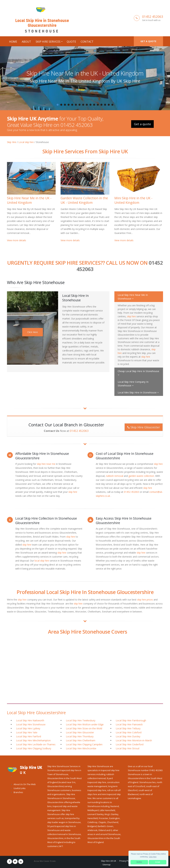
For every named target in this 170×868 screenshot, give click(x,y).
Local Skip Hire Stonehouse (31, 724)
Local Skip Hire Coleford (129, 732)
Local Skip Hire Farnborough (131, 720)
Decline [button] (139, 862)
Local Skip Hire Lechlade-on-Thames (36, 744)
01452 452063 (153, 16)
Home (13, 41)
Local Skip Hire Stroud (127, 748)
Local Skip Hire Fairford (29, 736)
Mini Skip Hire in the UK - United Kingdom (133, 200)
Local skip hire (26, 142)
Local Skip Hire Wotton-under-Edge (85, 724)
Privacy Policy (126, 861)
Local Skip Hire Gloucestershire (36, 712)
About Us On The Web (25, 784)
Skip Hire (12, 142)
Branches (18, 792)
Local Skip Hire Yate (27, 732)
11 (94, 105)
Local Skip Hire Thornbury (80, 736)
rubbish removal (115, 476)
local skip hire (42, 560)
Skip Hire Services (48, 41)
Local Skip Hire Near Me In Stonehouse (133, 296)
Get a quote (148, 41)
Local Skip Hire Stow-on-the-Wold (84, 728)
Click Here (33, 332)
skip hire (131, 316)
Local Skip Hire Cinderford (130, 744)
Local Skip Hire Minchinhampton (33, 740)
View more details (17, 240)
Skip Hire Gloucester (144, 427)
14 (105, 105)
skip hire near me (46, 464)
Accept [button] (158, 862)
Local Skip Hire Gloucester (80, 732)
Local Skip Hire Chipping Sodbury (34, 748)
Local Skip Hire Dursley (128, 736)
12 (98, 105)
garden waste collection (141, 476)
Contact (87, 41)
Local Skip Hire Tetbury (128, 728)
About (26, 41)
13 (101, 105)
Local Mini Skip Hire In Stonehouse (138, 392)
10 (90, 105)
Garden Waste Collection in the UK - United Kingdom (84, 200)
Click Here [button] (153, 857)
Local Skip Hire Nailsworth (30, 720)
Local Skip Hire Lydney (28, 728)
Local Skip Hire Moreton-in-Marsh (134, 740)
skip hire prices (145, 599)
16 (112, 105)
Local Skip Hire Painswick (129, 724)
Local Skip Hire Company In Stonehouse (133, 383)
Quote (71, 41)
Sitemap (106, 864)
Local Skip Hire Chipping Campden (84, 744)
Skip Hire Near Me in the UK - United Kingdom (85, 73)
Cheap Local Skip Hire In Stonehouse (138, 373)
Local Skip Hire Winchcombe (81, 748)
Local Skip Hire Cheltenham (81, 740)
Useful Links (20, 788)
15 (109, 105)
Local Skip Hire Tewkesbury (81, 720)
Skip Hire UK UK (108, 861)
